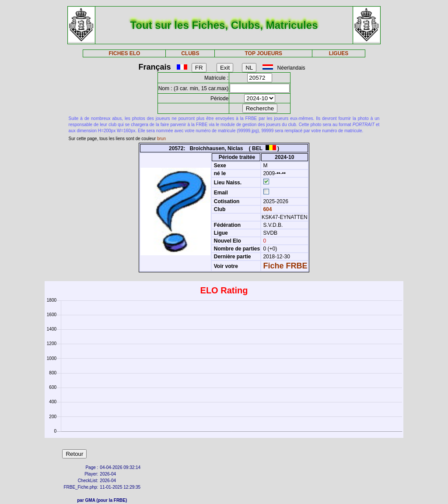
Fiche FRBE (285, 266)
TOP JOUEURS (264, 53)
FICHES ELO (124, 53)
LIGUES (339, 53)
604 (267, 209)
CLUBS (190, 53)
